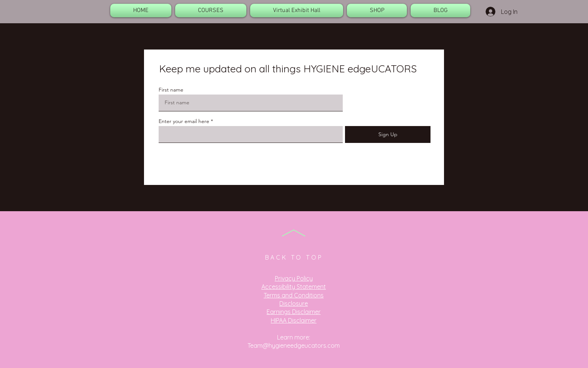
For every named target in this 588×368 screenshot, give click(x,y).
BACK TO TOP (294, 257)
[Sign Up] (388, 134)
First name (171, 90)
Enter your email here (184, 121)
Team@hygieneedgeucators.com (294, 345)
